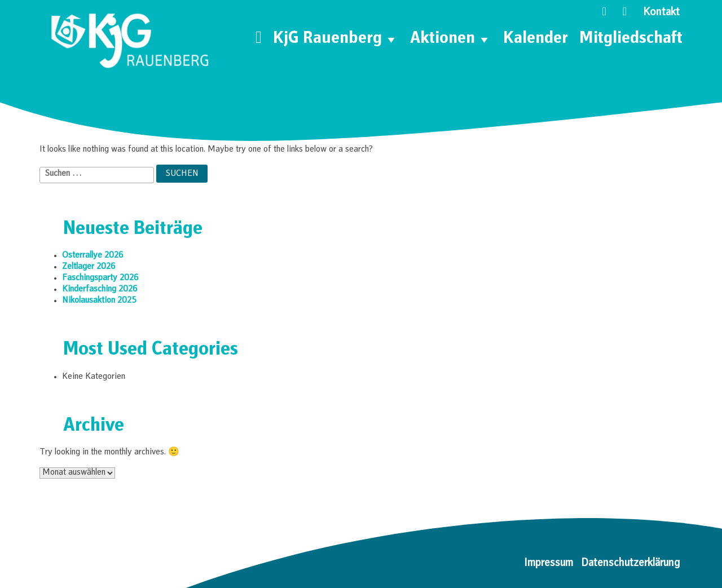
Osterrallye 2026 (93, 256)
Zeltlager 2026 (89, 267)
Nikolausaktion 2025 (99, 301)
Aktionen (451, 39)
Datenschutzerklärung (630, 564)
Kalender (536, 39)
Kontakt (661, 13)
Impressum (549, 564)
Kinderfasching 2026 (100, 290)
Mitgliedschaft (631, 39)
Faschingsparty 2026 (100, 278)
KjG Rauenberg (336, 39)
